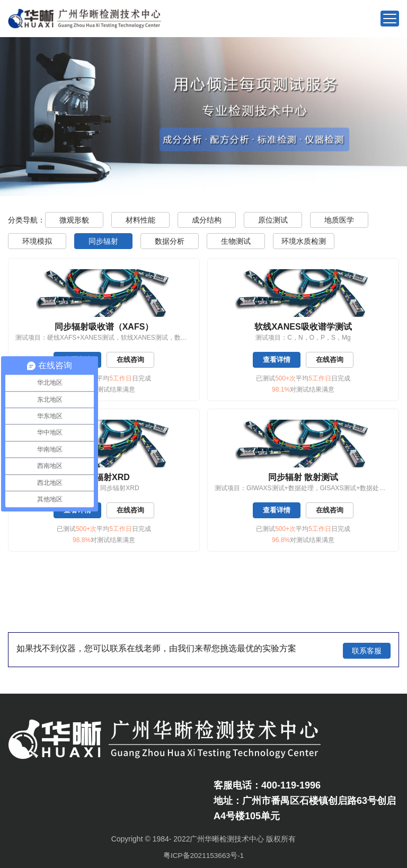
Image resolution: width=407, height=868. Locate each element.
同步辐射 (103, 241)
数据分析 (170, 241)
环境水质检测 (304, 241)
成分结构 (207, 220)
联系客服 (367, 649)
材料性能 (140, 220)
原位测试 (273, 220)
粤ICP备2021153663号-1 (203, 853)
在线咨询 (132, 360)
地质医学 (339, 220)
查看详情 (276, 360)
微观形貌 (74, 220)
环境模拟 (37, 241)
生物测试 (236, 241)
